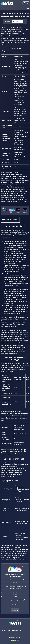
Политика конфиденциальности (11, 630)
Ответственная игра (8, 633)
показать (15, 220)
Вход (26, 3)
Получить (15, 604)
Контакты (5, 628)
